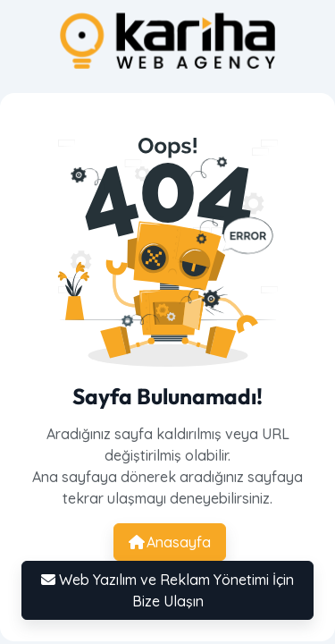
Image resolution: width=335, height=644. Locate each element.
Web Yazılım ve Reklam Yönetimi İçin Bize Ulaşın (167, 590)
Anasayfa (170, 542)
